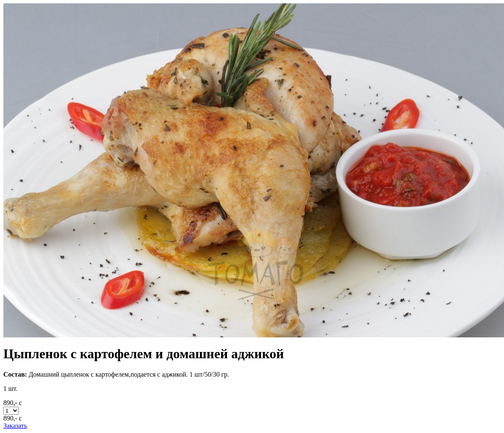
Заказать (15, 426)
